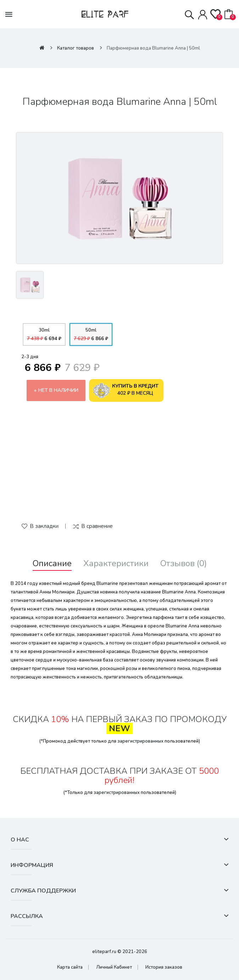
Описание (52, 564)
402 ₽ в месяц (126, 390)
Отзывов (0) (184, 564)
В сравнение (97, 526)
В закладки (44, 526)
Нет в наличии (58, 390)
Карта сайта (70, 967)
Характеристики (116, 564)
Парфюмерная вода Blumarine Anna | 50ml (153, 48)
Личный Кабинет (114, 967)
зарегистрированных (140, 741)
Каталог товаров (76, 48)
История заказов (164, 967)
